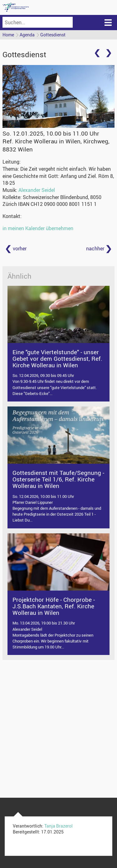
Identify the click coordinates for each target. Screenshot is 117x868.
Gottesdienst (53, 35)
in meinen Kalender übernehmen (38, 228)
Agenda (27, 35)
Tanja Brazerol (58, 826)
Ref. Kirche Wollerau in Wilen (56, 145)
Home (8, 35)
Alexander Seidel (37, 190)
